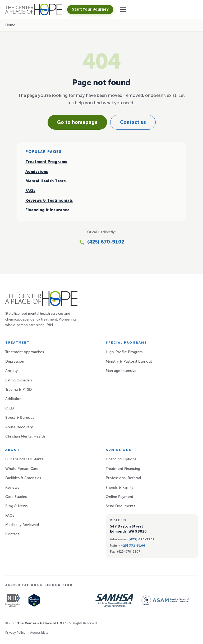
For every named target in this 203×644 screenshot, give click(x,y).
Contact (12, 534)
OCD (10, 408)
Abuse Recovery (19, 427)
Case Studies (16, 497)
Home (10, 25)
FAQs (30, 191)
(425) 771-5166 (132, 546)
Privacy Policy (15, 633)
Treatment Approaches (25, 352)
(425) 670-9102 (142, 539)
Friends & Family (119, 487)
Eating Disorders (19, 380)
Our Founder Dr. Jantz (24, 459)
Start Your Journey (90, 9)
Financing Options (121, 459)
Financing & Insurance (47, 210)
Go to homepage (77, 122)
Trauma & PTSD (19, 389)
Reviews (12, 487)
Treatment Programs (46, 162)
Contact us (133, 122)
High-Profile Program (124, 352)
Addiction (13, 399)
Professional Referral (123, 478)
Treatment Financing (123, 469)
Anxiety (11, 371)
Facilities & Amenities (23, 478)
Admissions (37, 172)
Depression (15, 361)
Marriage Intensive (121, 371)
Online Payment (119, 497)
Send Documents (120, 506)
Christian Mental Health (25, 436)
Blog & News (16, 506)
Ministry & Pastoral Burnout (129, 361)
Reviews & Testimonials (49, 200)
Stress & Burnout (20, 418)
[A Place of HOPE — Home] (34, 10)
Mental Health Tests (46, 181)
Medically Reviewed (22, 525)
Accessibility (39, 633)
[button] (123, 10)
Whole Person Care (22, 469)
